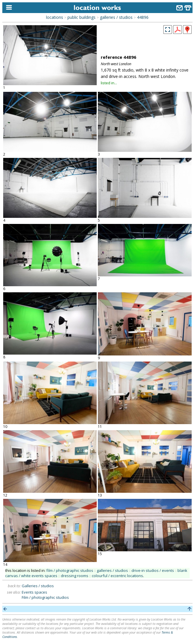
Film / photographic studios (45, 597)
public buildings (81, 17)
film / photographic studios (70, 570)
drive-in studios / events (153, 570)
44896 (143, 17)
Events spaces (34, 592)
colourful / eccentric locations (117, 576)
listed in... (109, 83)
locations (55, 17)
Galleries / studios (38, 586)
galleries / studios (116, 17)
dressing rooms (75, 576)
